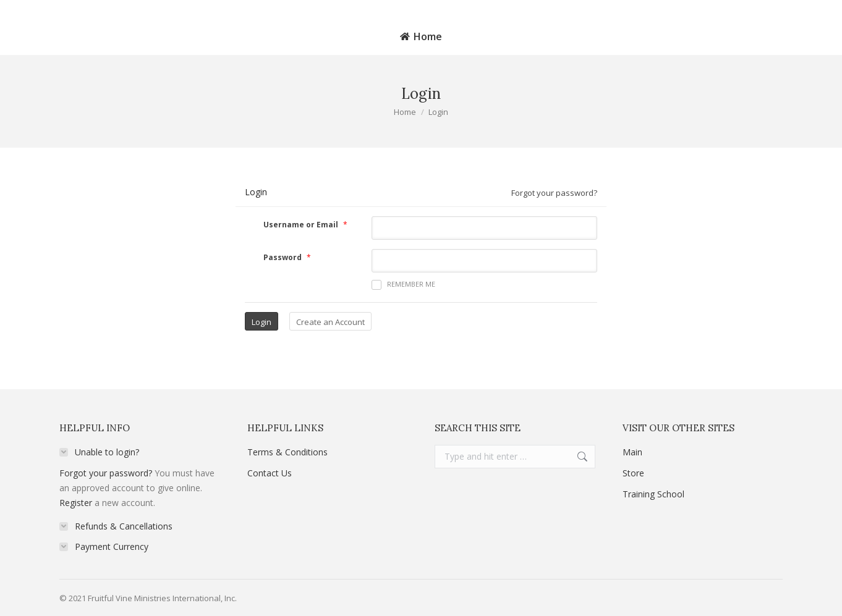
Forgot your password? (554, 193)
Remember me (403, 285)
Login (804, 9)
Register (76, 503)
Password (283, 257)
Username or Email (301, 225)
